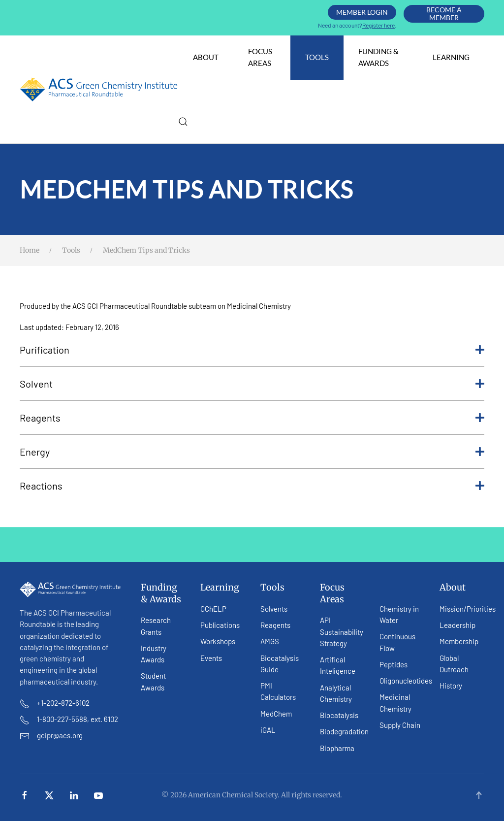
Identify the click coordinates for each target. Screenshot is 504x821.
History (451, 686)
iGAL (268, 730)
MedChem (276, 714)
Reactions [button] (252, 486)
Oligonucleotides (406, 681)
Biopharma (337, 748)
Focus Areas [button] (260, 57)
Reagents (275, 625)
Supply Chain (400, 725)
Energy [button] (252, 452)
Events (211, 658)
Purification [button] (252, 350)
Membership (459, 641)
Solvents (274, 609)
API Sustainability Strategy (342, 632)
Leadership (457, 625)
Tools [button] (317, 57)
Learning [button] (451, 57)
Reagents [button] (252, 418)
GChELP (213, 609)
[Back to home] (99, 90)
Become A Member (444, 14)
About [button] (206, 57)
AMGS (270, 641)
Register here (378, 25)
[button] (183, 122)
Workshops (218, 641)
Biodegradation (344, 731)
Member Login (362, 12)
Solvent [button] (252, 384)
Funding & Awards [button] (378, 57)
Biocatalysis (339, 715)
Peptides (394, 664)
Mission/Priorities (468, 609)
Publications (220, 625)
